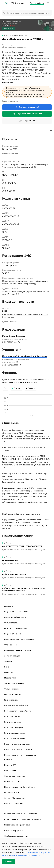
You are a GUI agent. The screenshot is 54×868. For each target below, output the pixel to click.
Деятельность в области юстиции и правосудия (25, 46)
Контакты (8, 760)
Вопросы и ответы (12, 792)
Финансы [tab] (18, 131)
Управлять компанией (27, 107)
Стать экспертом (11, 622)
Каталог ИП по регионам (15, 738)
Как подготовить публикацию (17, 705)
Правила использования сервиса (18, 749)
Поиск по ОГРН (11, 765)
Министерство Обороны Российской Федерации (25, 356)
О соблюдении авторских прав (17, 836)
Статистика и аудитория (14, 776)
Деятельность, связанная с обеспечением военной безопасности (25, 315)
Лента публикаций (12, 656)
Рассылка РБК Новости (32, 819)
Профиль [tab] (6, 131)
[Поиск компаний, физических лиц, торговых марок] (27, 13)
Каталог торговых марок (15, 733)
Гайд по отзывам (11, 700)
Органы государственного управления (17, 45)
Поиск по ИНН (10, 770)
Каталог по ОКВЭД (12, 716)
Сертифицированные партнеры (17, 650)
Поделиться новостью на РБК (16, 611)
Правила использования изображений (20, 755)
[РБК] (6, 3)
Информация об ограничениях (17, 825)
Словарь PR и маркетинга (15, 798)
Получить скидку (9, 29)
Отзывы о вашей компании (15, 628)
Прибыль (31, 388)
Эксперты (8, 661)
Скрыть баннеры (11, 819)
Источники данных (12, 781)
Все (6, 388)
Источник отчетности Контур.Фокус (19, 787)
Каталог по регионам (13, 722)
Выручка (16, 388)
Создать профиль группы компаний (19, 639)
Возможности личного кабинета (18, 711)
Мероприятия (10, 678)
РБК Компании (17, 3)
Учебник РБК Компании (14, 683)
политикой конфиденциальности (25, 855)
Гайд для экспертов (12, 694)
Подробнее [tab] (7, 83)
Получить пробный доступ (15, 617)
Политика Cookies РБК (14, 803)
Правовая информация (14, 830)
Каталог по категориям (14, 727)
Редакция (33, 813)
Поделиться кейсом (12, 633)
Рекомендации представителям (18, 744)
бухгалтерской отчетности (25, 383)
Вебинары (8, 672)
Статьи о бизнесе (11, 689)
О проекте (9, 606)
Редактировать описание (12, 101)
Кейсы (7, 667)
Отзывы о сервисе (12, 644)
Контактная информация (15, 813)
